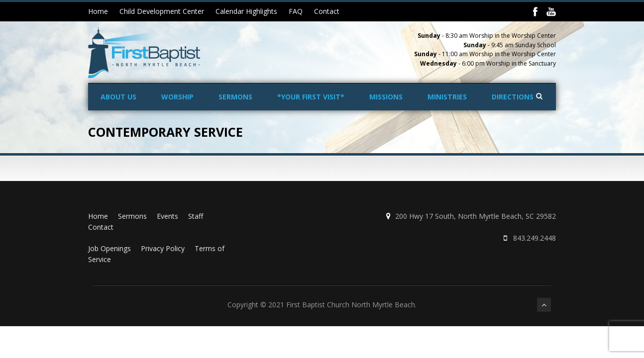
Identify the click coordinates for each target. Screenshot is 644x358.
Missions (386, 97)
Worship (177, 97)
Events (167, 216)
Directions (513, 97)
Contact (327, 11)
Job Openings (109, 248)
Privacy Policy (163, 248)
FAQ (296, 11)
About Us (118, 97)
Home (98, 11)
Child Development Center (162, 11)
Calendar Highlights (246, 11)
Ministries (447, 97)
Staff (196, 216)
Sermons (235, 97)
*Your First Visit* (311, 97)
